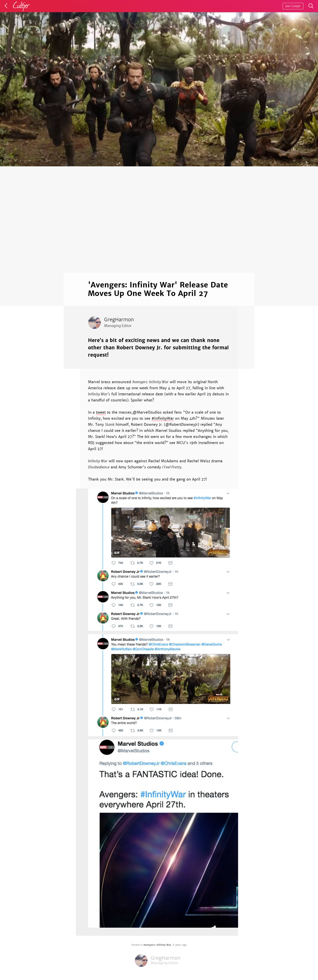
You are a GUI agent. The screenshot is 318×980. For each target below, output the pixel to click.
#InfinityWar (163, 418)
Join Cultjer (293, 6)
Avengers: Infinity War (157, 945)
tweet (101, 412)
